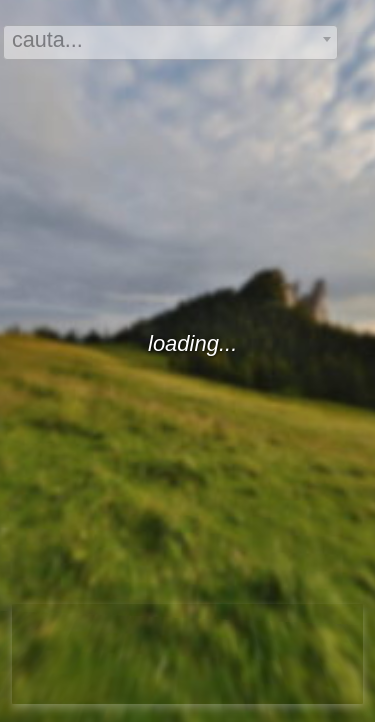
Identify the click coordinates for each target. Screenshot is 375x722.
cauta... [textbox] (47, 39)
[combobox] (170, 42)
